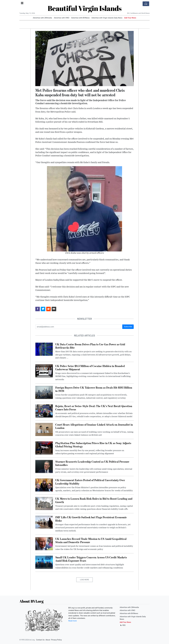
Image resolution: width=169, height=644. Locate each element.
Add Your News (130, 18)
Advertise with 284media (42, 18)
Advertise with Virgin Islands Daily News (107, 18)
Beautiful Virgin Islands (85, 8)
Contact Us (40, 640)
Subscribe (128, 327)
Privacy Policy (56, 640)
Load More (85, 580)
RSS (123, 625)
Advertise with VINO (62, 18)
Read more (73, 621)
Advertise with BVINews (80, 18)
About (48, 640)
